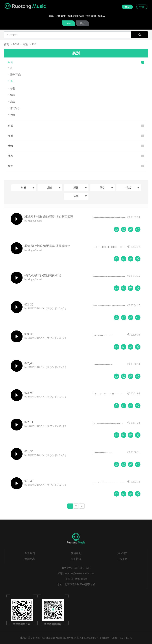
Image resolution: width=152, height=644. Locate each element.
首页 (6, 44)
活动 (11, 115)
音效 (82, 23)
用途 (25, 44)
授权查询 (91, 16)
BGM (68, 23)
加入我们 (122, 553)
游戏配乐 (14, 108)
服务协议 (76, 559)
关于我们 (30, 553)
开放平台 (122, 559)
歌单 (51, 16)
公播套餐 (61, 16)
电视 (11, 88)
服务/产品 (14, 74)
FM (34, 44)
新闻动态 (30, 559)
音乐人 (101, 16)
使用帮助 (76, 553)
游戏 (11, 102)
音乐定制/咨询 (76, 16)
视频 (11, 95)
